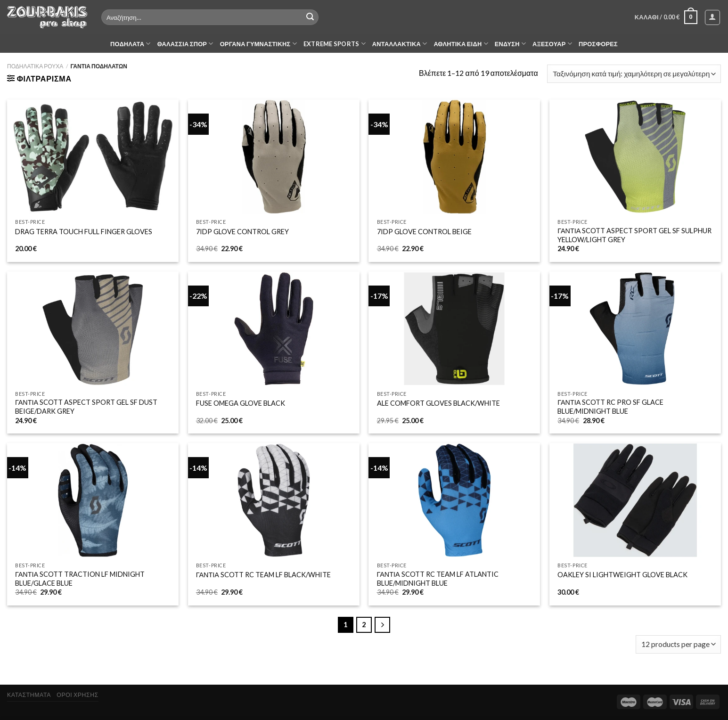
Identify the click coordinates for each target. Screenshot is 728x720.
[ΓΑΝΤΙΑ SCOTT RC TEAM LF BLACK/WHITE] (274, 500)
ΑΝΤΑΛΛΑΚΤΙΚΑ (400, 44)
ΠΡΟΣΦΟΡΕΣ (598, 44)
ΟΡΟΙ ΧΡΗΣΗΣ (77, 695)
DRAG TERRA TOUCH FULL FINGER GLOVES (84, 232)
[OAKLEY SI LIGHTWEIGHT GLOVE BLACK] (635, 500)
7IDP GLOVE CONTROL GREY (242, 232)
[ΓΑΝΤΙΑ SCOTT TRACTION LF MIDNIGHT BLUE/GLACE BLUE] (93, 500)
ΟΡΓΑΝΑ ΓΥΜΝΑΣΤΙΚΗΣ (258, 44)
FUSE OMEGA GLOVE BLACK (241, 403)
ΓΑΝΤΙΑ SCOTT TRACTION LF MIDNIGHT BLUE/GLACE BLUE (80, 579)
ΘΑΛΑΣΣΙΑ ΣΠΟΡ (185, 44)
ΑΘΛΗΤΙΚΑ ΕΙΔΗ (461, 44)
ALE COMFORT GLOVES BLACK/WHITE (438, 403)
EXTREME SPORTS (335, 44)
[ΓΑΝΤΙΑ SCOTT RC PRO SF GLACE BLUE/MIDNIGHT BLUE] (635, 329)
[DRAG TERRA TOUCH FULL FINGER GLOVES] (93, 157)
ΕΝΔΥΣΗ (510, 44)
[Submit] (310, 17)
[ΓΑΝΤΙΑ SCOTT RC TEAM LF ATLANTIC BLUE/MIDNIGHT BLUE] (454, 500)
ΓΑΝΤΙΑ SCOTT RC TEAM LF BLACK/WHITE (263, 575)
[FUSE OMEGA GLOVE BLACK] (274, 329)
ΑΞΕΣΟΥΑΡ (552, 44)
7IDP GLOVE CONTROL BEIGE (424, 232)
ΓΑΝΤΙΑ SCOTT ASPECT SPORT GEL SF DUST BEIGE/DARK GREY (86, 407)
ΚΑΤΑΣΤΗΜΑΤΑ (29, 695)
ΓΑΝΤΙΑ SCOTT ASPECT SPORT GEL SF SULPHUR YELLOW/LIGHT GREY (634, 235)
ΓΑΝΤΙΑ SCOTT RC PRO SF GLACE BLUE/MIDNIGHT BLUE (610, 407)
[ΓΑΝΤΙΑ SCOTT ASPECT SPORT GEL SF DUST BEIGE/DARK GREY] (93, 329)
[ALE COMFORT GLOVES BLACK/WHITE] (454, 329)
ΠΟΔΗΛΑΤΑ (131, 44)
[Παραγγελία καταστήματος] (634, 74)
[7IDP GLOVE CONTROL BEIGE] (454, 157)
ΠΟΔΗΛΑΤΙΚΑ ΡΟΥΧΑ (35, 66)
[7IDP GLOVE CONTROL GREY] (274, 157)
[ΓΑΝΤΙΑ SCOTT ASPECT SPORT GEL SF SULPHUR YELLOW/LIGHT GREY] (635, 157)
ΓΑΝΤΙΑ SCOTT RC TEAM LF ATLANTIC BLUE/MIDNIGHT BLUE (438, 579)
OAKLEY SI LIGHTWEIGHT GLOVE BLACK (622, 575)
